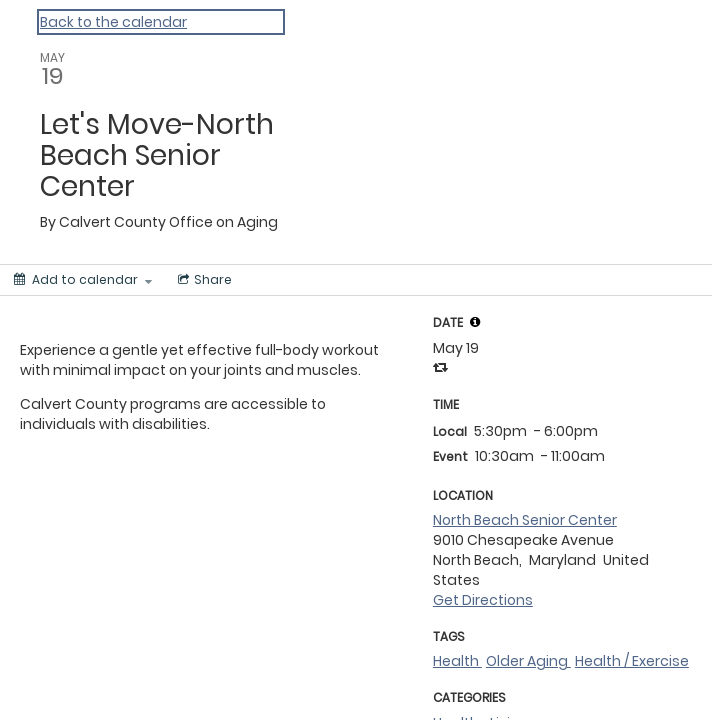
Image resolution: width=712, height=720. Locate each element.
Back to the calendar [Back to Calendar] (113, 22)
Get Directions (483, 600)
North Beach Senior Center (525, 520)
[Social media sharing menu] (203, 280)
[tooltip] (475, 322)
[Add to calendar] (83, 280)
